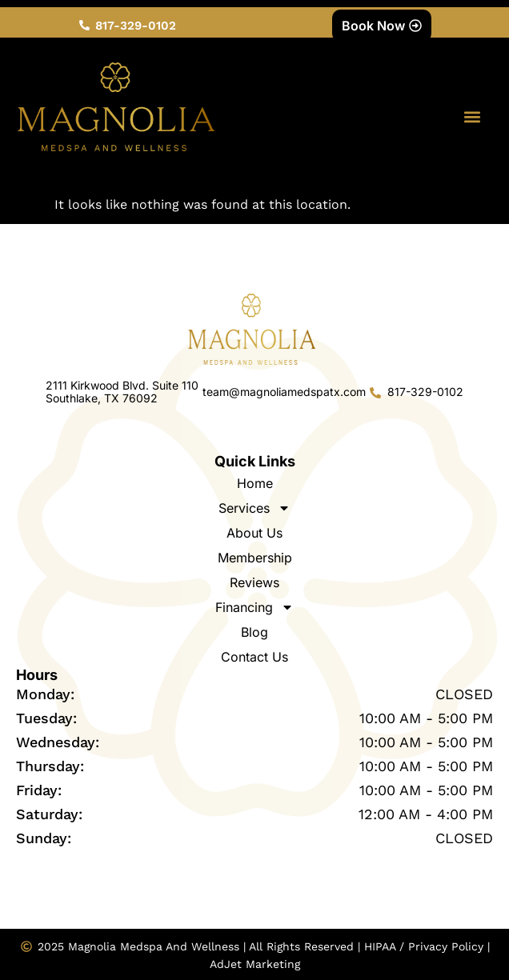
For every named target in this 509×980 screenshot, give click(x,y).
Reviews (254, 582)
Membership (255, 558)
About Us (254, 533)
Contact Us (254, 657)
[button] (472, 117)
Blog (254, 632)
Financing (254, 607)
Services (254, 508)
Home (255, 483)
